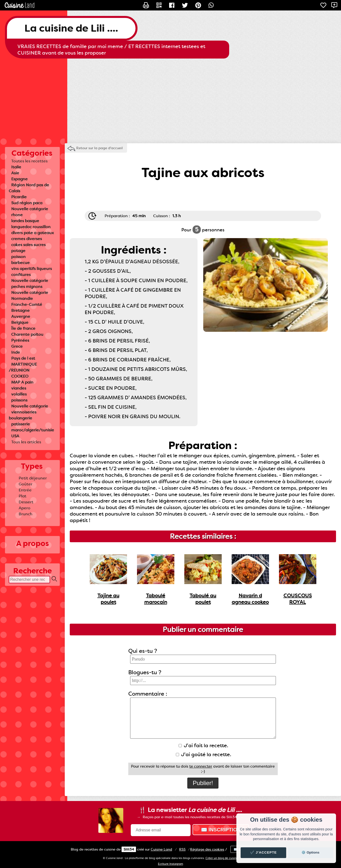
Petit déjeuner (33, 478)
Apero (25, 508)
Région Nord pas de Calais (29, 188)
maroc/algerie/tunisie (33, 430)
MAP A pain (22, 382)
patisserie (21, 424)
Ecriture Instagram (170, 864)
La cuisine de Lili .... (71, 28)
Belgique (20, 322)
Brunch (26, 514)
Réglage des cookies (207, 849)
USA (15, 436)
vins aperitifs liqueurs (32, 269)
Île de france (23, 328)
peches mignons (27, 287)
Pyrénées (20, 340)
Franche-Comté (27, 304)
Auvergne (21, 316)
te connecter (201, 766)
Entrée (25, 490)
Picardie (19, 197)
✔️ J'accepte (264, 852)
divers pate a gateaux (33, 233)
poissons (19, 400)
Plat (23, 496)
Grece (17, 346)
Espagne (19, 179)
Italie (16, 167)
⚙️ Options (310, 852)
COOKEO (20, 376)
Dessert (26, 502)
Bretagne (20, 310)
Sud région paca (27, 203)
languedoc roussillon (31, 227)
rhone (17, 215)
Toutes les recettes (29, 161)
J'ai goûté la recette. (204, 754)
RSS (182, 849)
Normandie (22, 299)
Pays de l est (23, 358)
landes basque (25, 221)
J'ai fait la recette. (203, 745)
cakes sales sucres (28, 245)
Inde (16, 352)
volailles (19, 394)
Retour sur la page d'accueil (100, 148)
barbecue (20, 263)
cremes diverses (27, 239)
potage (18, 251)
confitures (21, 275)
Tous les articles (26, 442)
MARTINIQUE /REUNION (23, 367)
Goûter (26, 484)
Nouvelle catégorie (30, 209)
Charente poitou (27, 334)
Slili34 (129, 849)
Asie (15, 173)
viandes (19, 388)
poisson (18, 257)
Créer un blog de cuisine (222, 858)
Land (161, 849)
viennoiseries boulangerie (23, 415)
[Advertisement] (171, 98)
